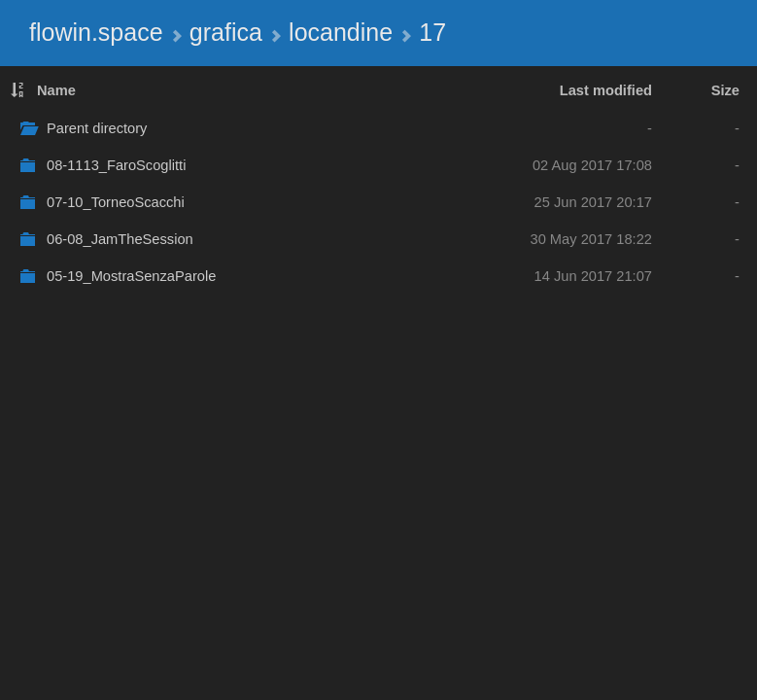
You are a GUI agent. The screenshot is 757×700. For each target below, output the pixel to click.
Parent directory (97, 128)
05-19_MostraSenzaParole (131, 276)
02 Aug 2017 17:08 (592, 165)
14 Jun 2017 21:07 (593, 276)
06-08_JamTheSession (120, 239)
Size (725, 90)
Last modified (606, 90)
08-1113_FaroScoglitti (116, 165)
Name (56, 90)
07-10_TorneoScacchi (116, 202)
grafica (226, 32)
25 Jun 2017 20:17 (593, 202)
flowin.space (96, 32)
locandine (341, 32)
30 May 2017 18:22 (592, 239)
